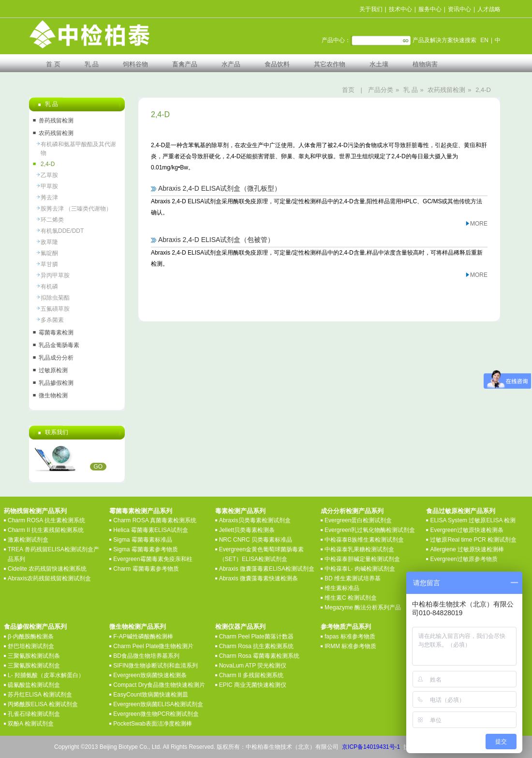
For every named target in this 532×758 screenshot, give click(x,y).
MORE (479, 224)
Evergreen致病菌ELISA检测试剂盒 (158, 704)
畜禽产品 (185, 64)
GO (98, 467)
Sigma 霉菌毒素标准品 (142, 540)
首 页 (53, 64)
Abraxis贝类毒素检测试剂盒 (255, 520)
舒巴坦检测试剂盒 (31, 646)
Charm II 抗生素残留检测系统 (46, 530)
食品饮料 (277, 64)
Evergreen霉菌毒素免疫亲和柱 (153, 559)
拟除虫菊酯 (55, 298)
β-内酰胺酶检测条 (31, 637)
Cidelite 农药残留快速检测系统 (47, 569)
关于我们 (371, 9)
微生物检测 (53, 395)
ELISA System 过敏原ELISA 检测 (473, 520)
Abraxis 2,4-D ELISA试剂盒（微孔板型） (220, 188)
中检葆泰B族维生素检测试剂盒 (364, 540)
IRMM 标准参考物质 (350, 646)
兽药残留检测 (56, 121)
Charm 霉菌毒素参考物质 (146, 569)
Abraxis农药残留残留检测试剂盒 (49, 578)
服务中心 (430, 9)
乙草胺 (49, 175)
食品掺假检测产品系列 (35, 627)
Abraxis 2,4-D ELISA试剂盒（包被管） (216, 240)
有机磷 (49, 287)
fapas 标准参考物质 (350, 637)
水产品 (231, 64)
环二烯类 (52, 220)
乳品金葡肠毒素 (59, 345)
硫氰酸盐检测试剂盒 (34, 685)
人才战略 (489, 9)
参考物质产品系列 (346, 627)
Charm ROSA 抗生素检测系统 (46, 520)
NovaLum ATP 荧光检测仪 (253, 666)
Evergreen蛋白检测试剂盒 (358, 520)
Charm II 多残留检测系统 (251, 675)
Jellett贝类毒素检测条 (247, 530)
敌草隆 (49, 242)
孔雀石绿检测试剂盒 (34, 714)
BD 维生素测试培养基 (353, 578)
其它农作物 (330, 64)
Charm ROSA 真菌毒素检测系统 (155, 520)
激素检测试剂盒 (28, 540)
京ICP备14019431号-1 (371, 747)
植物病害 (425, 64)
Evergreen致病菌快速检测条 (150, 675)
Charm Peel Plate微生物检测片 (153, 646)
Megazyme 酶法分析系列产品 (363, 607)
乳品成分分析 (56, 358)
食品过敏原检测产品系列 (461, 511)
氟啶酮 (49, 253)
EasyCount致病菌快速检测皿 (151, 695)
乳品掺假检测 (56, 383)
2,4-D (483, 90)
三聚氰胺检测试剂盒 (34, 666)
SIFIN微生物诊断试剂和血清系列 (155, 666)
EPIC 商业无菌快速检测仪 (253, 685)
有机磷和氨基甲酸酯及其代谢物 (78, 149)
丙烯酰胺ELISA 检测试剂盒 (43, 704)
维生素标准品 (342, 588)
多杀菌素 (52, 320)
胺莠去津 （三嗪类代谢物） (76, 209)
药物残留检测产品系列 (35, 511)
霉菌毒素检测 (56, 333)
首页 (348, 90)
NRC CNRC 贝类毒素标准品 (256, 540)
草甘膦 (49, 264)
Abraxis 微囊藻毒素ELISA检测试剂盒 (267, 569)
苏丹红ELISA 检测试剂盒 (40, 695)
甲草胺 (49, 186)
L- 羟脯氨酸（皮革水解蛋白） (46, 675)
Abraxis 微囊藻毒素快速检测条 (259, 578)
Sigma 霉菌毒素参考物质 (145, 549)
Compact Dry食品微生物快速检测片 (159, 685)
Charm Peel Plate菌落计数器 (256, 637)
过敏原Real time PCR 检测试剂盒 (473, 540)
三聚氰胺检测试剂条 (34, 656)
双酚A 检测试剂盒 (31, 724)
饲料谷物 (135, 64)
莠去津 (49, 197)
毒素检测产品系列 (240, 511)
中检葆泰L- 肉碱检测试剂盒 (360, 569)
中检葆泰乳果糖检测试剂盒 (359, 549)
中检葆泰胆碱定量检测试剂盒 (362, 559)
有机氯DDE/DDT (62, 231)
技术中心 (400, 9)
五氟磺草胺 (55, 309)
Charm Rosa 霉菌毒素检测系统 (259, 656)
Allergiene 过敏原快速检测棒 (467, 549)
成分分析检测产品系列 (352, 511)
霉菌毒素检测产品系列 (141, 511)
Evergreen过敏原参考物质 (464, 559)
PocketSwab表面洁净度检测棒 (153, 724)
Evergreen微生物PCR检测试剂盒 (156, 714)
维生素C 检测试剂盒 (351, 598)
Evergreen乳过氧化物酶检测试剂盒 (370, 530)
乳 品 (92, 64)
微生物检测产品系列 (138, 627)
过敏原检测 (53, 370)
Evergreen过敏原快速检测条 (466, 530)
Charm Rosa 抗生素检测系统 (257, 646)
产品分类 (381, 90)
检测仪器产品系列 (240, 627)
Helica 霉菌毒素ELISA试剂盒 (151, 530)
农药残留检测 (446, 90)
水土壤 (379, 64)
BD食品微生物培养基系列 (146, 656)
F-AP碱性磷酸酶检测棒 (143, 637)
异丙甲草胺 (55, 275)
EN (484, 40)
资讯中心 (459, 9)
